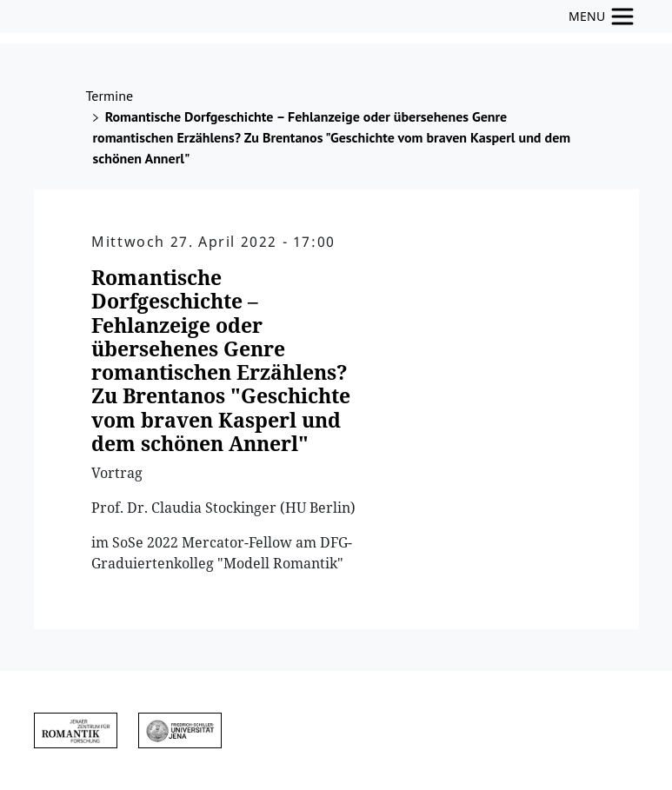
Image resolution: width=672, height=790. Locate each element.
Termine (110, 96)
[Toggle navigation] (602, 17)
